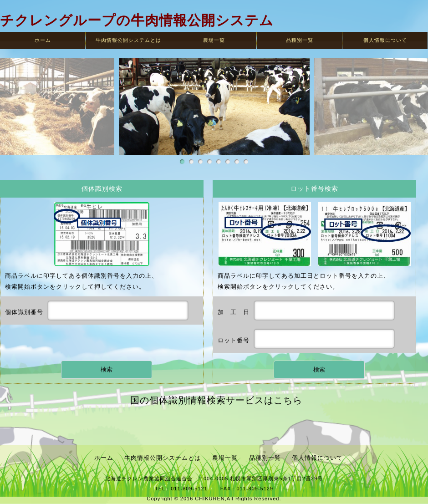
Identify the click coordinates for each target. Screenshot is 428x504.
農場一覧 (214, 40)
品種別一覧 (300, 40)
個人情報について (385, 40)
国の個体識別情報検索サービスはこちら (216, 400)
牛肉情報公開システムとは (128, 40)
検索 (107, 369)
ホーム (43, 40)
